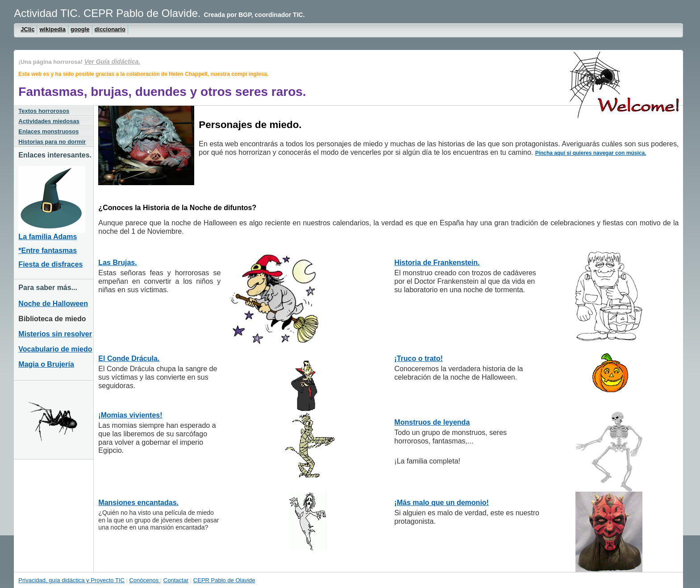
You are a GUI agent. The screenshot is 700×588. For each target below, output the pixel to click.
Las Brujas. (117, 263)
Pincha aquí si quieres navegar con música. (591, 153)
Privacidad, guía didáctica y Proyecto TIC (71, 580)
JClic (27, 29)
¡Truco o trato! (418, 358)
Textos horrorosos (44, 111)
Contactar (176, 580)
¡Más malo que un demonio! (442, 503)
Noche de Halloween (53, 304)
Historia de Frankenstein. (437, 263)
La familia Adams (48, 237)
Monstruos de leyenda (432, 422)
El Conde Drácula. (129, 358)
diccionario (110, 29)
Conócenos (144, 580)
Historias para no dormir (52, 142)
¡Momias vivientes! (130, 415)
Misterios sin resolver (55, 334)
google (80, 29)
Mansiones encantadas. (138, 503)
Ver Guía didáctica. (112, 62)
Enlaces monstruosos (48, 131)
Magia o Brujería (46, 364)
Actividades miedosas (49, 121)
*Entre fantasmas (48, 251)
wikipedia (52, 29)
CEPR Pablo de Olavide (224, 580)
